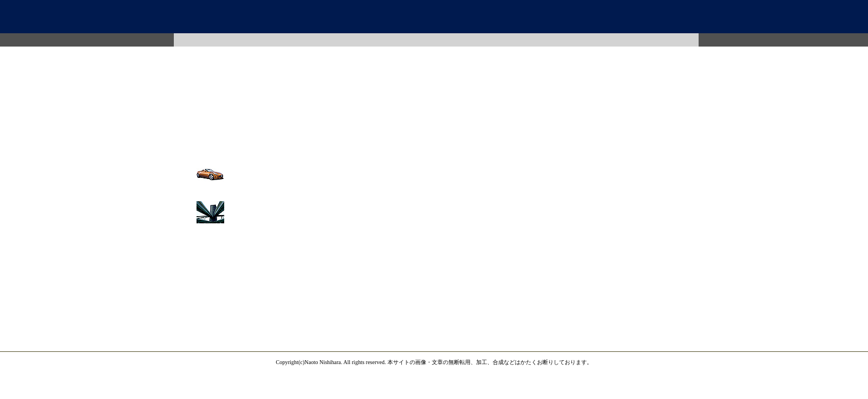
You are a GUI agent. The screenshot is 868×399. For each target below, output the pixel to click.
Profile (392, 40)
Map (480, 40)
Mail (567, 40)
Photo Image (218, 40)
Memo (655, 40)
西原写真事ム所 (434, 17)
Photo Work (305, 40)
